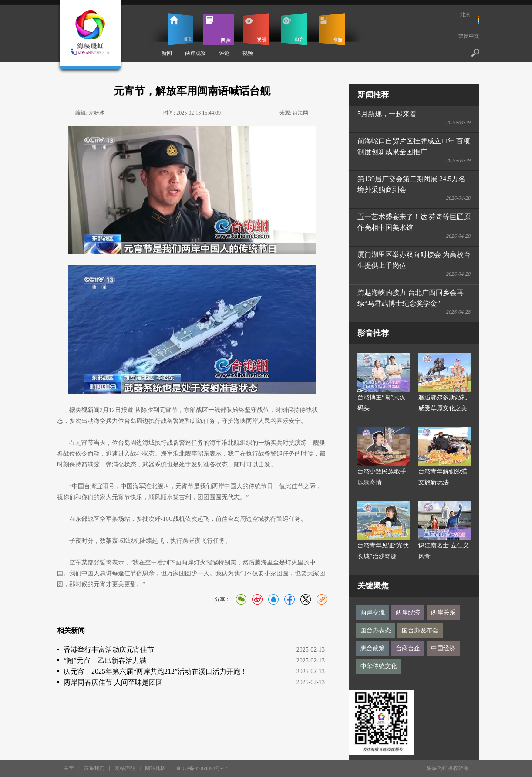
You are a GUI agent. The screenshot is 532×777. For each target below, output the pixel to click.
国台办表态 (376, 630)
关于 (69, 768)
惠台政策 (373, 648)
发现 (256, 29)
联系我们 (94, 768)
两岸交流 (373, 613)
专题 (332, 29)
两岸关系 (443, 613)
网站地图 (155, 768)
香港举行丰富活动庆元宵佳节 (109, 650)
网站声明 (125, 768)
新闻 (167, 53)
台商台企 (408, 648)
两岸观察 (195, 53)
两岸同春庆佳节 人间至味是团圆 (113, 682)
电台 (294, 29)
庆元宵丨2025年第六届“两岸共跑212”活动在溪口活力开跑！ (155, 671)
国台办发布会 (420, 630)
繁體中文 (469, 36)
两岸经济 (408, 613)
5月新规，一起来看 (387, 114)
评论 (224, 53)
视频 (248, 53)
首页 (180, 29)
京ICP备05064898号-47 (202, 768)
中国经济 (443, 648)
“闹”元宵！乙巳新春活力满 (105, 660)
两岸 (218, 29)
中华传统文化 (379, 666)
